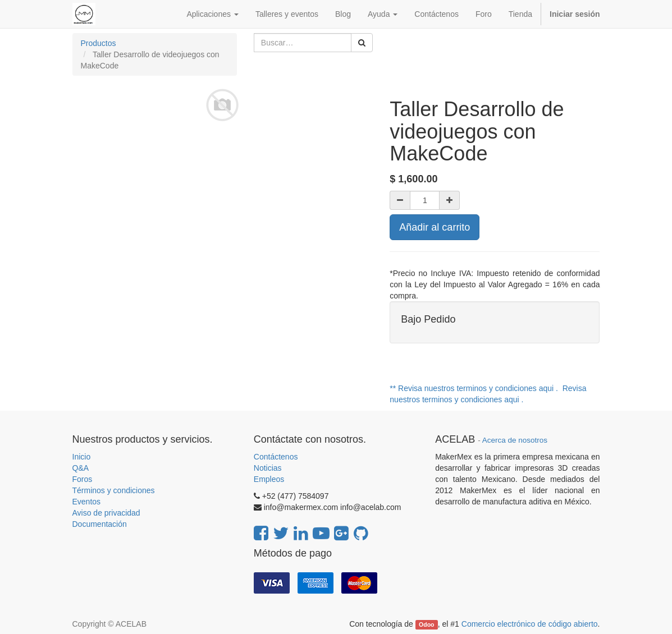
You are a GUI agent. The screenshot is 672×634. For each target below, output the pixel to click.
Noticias (268, 468)
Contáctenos (276, 457)
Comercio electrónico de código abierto (530, 624)
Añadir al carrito (435, 227)
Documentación (100, 524)
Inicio (82, 457)
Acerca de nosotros (515, 440)
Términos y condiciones (114, 490)
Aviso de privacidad (106, 513)
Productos (99, 43)
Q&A (81, 468)
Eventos (87, 502)
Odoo (426, 624)
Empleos (269, 479)
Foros (83, 479)
